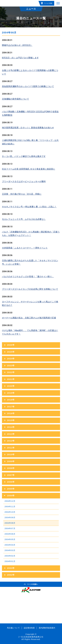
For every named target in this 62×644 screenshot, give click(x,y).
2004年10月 (10, 512)
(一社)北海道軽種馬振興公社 (31, 637)
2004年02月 (10, 556)
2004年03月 (10, 550)
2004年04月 (10, 545)
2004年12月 (10, 501)
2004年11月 (10, 507)
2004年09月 (10, 517)
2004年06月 (10, 534)
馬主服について (13, 628)
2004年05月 (10, 539)
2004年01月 (10, 561)
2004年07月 (10, 528)
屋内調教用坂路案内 (47, 628)
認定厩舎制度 (29, 628)
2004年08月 (10, 523)
